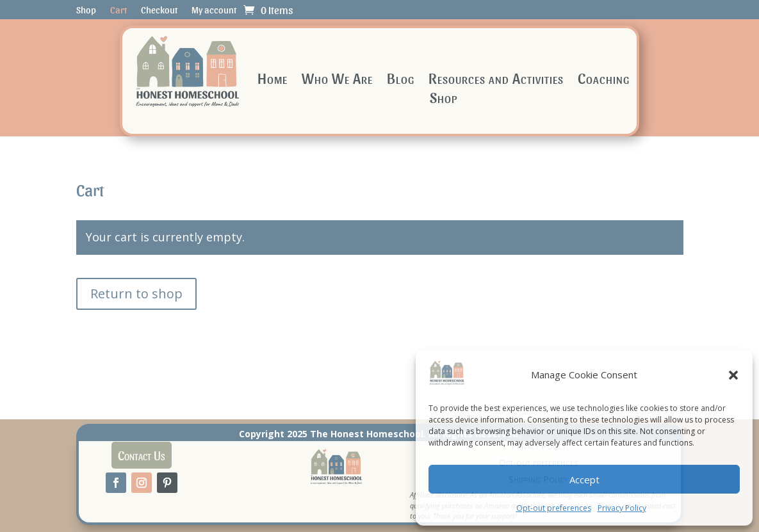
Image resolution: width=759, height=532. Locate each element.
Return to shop (136, 294)
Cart (118, 10)
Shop (86, 10)
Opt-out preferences (554, 508)
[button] (733, 375)
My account (214, 10)
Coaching (604, 80)
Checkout (159, 10)
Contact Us (142, 455)
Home (273, 80)
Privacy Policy (622, 508)
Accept (584, 480)
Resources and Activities (496, 80)
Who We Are (337, 80)
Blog (401, 80)
